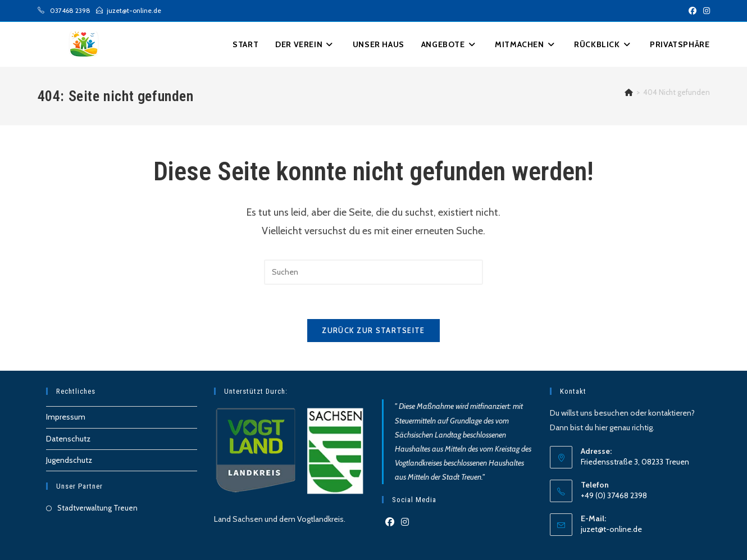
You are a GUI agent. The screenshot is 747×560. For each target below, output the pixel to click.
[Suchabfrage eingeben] (373, 272)
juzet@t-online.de (611, 529)
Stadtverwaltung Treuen (97, 508)
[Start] (629, 92)
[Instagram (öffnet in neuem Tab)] (705, 11)
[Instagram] (405, 523)
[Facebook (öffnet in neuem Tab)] (693, 11)
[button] (680, 44)
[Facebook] (390, 523)
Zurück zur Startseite (373, 330)
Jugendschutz (69, 460)
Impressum (66, 417)
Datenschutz (68, 439)
